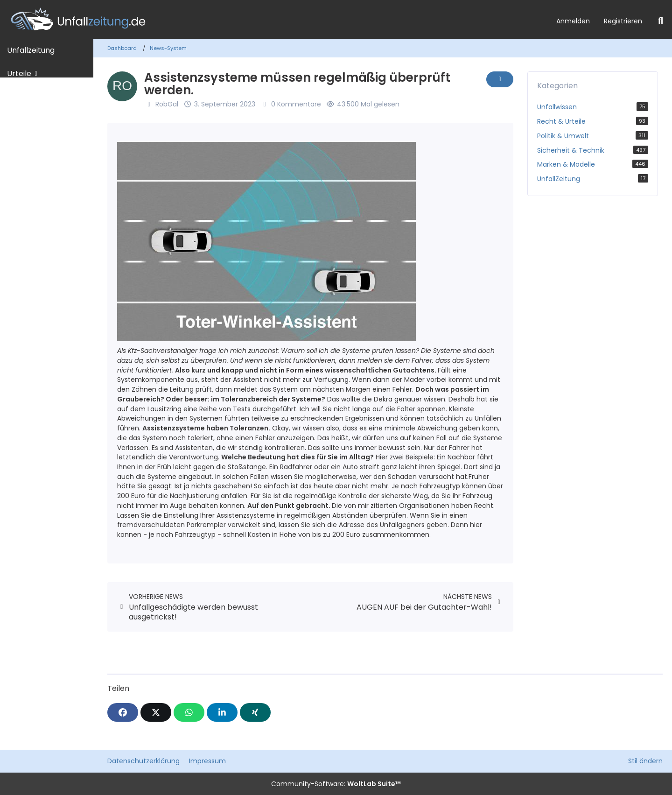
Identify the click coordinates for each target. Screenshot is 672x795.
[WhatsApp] (189, 712)
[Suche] (661, 21)
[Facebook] (123, 712)
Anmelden (573, 21)
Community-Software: (336, 784)
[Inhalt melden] (500, 79)
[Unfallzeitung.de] (275, 19)
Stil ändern (645, 761)
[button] (222, 712)
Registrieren (623, 21)
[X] (156, 712)
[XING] (255, 712)
